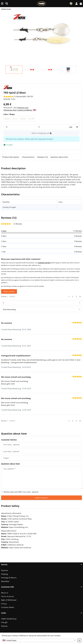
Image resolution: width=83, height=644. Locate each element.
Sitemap (4, 626)
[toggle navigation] (2, 4)
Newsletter (5, 581)
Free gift (4, 622)
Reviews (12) (43, 157)
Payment (5, 570)
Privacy (4, 604)
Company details (8, 607)
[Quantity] (39, 127)
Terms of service (7, 596)
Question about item (59, 157)
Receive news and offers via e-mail (21, 492)
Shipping (4, 574)
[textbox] (39, 640)
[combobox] (39, 640)
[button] (76, 4)
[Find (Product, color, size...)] (7, 4)
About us (5, 593)
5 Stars (4, 231)
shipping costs (23, 108)
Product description (11, 157)
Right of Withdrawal (9, 600)
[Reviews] (13, 96)
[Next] (80, 297)
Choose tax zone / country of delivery (20, 110)
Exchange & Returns (9, 578)
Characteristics (28, 157)
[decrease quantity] (7, 127)
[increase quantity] (77, 127)
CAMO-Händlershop (9, 619)
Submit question (41, 498)
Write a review (9, 291)
